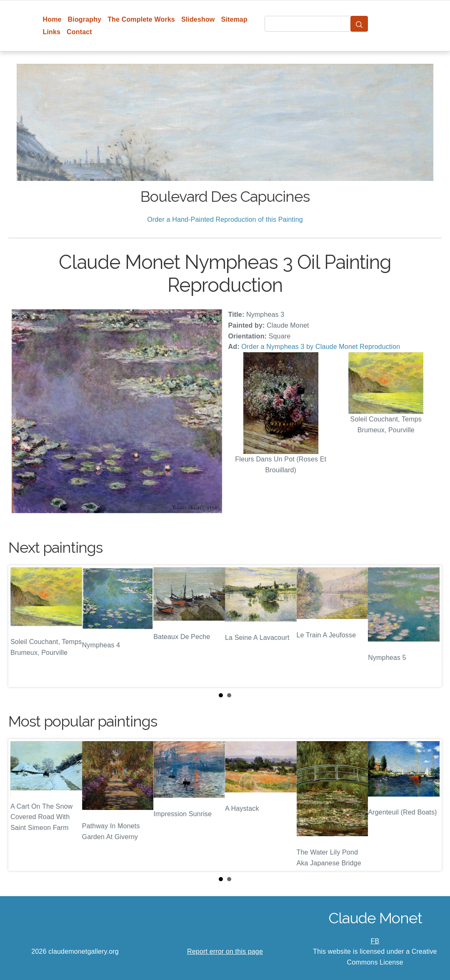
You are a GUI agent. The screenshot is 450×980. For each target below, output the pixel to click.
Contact (79, 32)
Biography (85, 19)
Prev (21, 626)
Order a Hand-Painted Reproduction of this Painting (225, 219)
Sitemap (234, 19)
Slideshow (198, 19)
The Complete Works (141, 19)
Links (52, 32)
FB (375, 941)
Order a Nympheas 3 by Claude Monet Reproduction (321, 347)
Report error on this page (225, 951)
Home (52, 19)
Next (429, 626)
